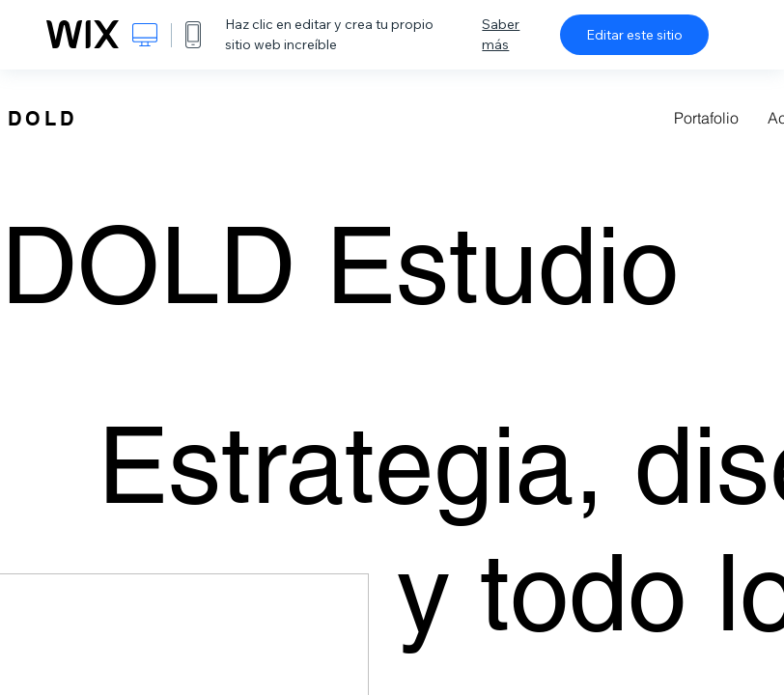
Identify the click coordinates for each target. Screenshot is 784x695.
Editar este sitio (634, 35)
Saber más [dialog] (501, 34)
